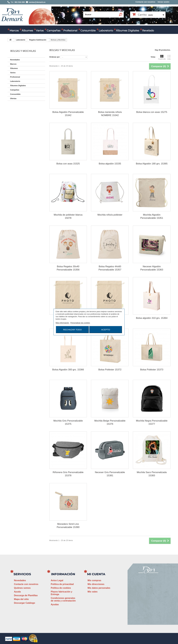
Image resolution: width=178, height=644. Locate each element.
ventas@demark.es (148, 605)
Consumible (88, 31)
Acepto (106, 330)
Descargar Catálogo (24, 603)
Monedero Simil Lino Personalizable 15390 (68, 526)
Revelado (148, 31)
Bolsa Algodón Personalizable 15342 (68, 114)
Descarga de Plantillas (26, 595)
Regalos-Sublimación (38, 40)
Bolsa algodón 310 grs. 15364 (152, 318)
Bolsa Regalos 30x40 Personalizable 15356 (68, 268)
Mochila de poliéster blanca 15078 (68, 216)
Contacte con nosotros (145, 2)
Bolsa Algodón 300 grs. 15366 (68, 370)
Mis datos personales (99, 588)
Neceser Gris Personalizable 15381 (110, 474)
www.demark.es (152, 610)
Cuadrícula (162, 57)
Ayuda (17, 592)
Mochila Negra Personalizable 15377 (152, 422)
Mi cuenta (96, 574)
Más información (63, 323)
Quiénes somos (22, 588)
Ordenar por (55, 57)
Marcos (14, 31)
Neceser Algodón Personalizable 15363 (152, 268)
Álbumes (27, 31)
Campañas (54, 31)
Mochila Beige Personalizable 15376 (110, 422)
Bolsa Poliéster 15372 (110, 370)
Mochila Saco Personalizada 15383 (152, 474)
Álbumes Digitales (128, 31)
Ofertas (13, 98)
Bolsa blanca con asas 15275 (152, 112)
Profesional (70, 31)
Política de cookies (61, 588)
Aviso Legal (57, 580)
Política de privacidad (62, 584)
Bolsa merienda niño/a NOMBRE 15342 (110, 114)
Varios (40, 31)
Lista (169, 57)
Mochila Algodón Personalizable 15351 (152, 216)
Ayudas (55, 604)
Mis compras (94, 580)
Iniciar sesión (163, 2)
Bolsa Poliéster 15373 (152, 370)
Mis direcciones (96, 584)
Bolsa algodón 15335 (110, 164)
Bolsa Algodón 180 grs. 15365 (152, 164)
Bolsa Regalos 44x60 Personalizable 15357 (110, 268)
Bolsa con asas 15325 (68, 164)
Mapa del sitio (21, 599)
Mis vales (92, 592)
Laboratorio (106, 31)
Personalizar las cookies (80, 323)
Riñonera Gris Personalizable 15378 (68, 474)
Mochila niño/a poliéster (110, 215)
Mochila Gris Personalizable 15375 (68, 422)
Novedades (15, 60)
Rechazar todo (72, 330)
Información (63, 574)
